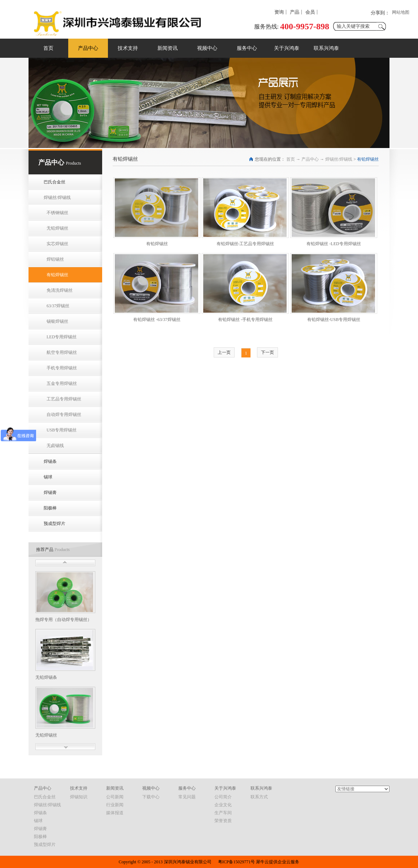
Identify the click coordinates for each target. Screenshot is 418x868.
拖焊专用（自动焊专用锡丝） (64, 620)
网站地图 (401, 12)
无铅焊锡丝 (46, 735)
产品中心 (310, 159)
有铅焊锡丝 (368, 159)
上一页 (224, 352)
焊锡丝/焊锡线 (339, 159)
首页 (48, 48)
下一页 (267, 352)
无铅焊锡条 (46, 677)
